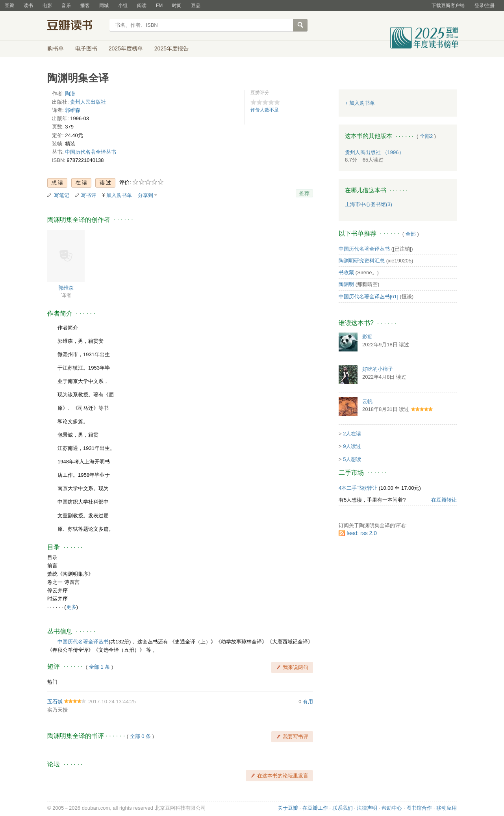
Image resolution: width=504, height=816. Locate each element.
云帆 (367, 401)
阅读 (142, 6)
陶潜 (70, 94)
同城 (104, 6)
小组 (123, 6)
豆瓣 (9, 6)
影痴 (367, 337)
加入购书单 (119, 195)
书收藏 (346, 272)
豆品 (196, 6)
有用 (308, 702)
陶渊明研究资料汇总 (362, 261)
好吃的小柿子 (378, 369)
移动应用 (447, 808)
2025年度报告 (171, 48)
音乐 (66, 6)
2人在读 (352, 434)
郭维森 (73, 110)
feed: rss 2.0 (362, 533)
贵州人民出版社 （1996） (374, 152)
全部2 (426, 136)
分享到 (145, 195)
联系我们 (343, 808)
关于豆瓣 (288, 808)
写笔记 (62, 195)
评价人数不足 (265, 110)
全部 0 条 (140, 736)
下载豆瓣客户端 (448, 6)
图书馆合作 (419, 808)
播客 (85, 6)
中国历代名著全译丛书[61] (369, 296)
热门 (52, 682)
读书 (28, 6)
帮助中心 (392, 808)
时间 (177, 6)
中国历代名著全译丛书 (91, 152)
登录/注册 (485, 6)
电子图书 (86, 48)
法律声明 (367, 808)
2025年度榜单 (126, 48)
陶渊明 (346, 284)
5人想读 (352, 459)
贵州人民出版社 (88, 102)
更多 (71, 607)
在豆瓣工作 (315, 808)
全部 (411, 234)
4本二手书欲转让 (358, 488)
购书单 (56, 48)
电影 (47, 6)
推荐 (304, 193)
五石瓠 (55, 702)
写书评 (88, 195)
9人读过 (352, 446)
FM (159, 6)
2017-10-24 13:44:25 (112, 702)
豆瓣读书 (76, 26)
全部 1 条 (99, 667)
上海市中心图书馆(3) (369, 204)
